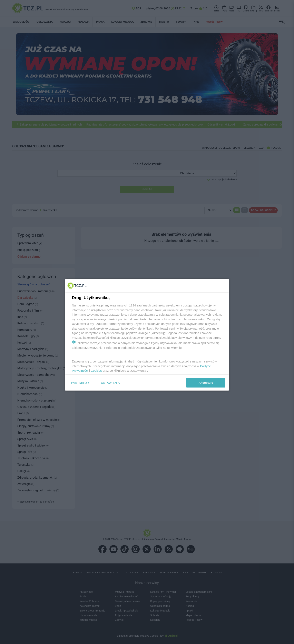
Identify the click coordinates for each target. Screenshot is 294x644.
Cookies (96, 371)
